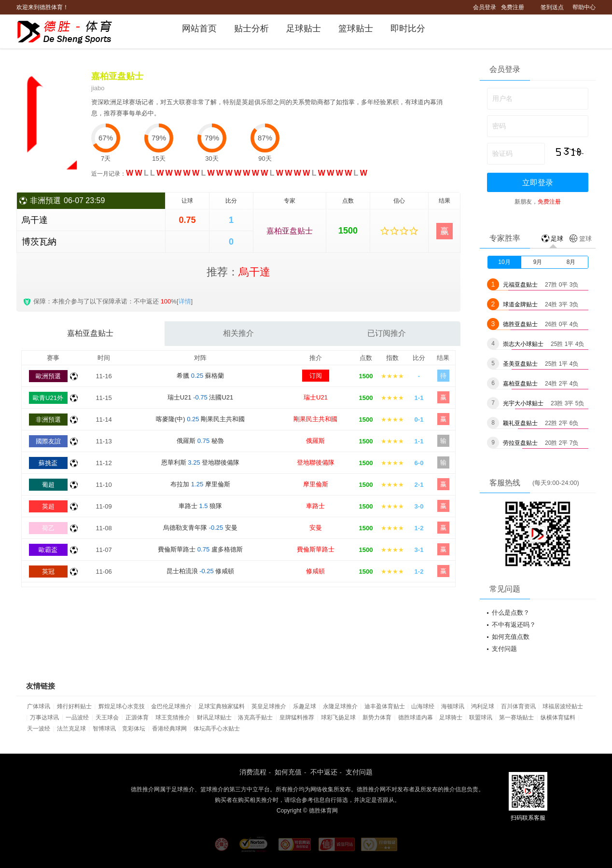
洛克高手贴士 (255, 717)
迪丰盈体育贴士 (385, 706)
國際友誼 (48, 441)
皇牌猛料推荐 (297, 717)
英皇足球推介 (269, 706)
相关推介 (238, 333)
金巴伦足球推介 (171, 706)
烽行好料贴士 (74, 706)
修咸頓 (315, 571)
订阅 (316, 376)
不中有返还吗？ (514, 625)
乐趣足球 (305, 706)
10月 (504, 262)
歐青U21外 (48, 398)
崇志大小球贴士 (523, 344)
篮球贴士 (356, 28)
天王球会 (107, 717)
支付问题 (504, 649)
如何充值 (288, 772)
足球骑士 (451, 717)
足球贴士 (304, 28)
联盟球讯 (481, 717)
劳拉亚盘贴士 (520, 443)
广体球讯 (39, 706)
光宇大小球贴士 (523, 403)
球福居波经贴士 (563, 706)
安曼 (316, 528)
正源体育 (137, 717)
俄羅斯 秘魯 (200, 441)
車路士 (315, 506)
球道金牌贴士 (520, 304)
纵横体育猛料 (558, 717)
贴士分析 (251, 28)
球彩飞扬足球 (338, 717)
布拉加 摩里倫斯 (200, 484)
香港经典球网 (169, 729)
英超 (48, 506)
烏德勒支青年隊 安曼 (200, 528)
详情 (185, 301)
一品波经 (77, 717)
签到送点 (552, 7)
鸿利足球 (483, 706)
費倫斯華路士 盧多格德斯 (200, 549)
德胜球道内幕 (416, 717)
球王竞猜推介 (173, 717)
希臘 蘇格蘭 (200, 376)
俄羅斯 (315, 441)
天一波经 (39, 729)
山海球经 (423, 706)
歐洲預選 (48, 376)
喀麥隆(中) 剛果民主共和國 (200, 419)
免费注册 (513, 7)
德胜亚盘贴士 (520, 324)
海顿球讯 (453, 706)
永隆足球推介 (340, 706)
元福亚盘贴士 (520, 285)
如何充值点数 (511, 637)
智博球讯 (104, 729)
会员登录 (485, 7)
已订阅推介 (387, 333)
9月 (538, 262)
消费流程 (253, 772)
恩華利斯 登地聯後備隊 (201, 462)
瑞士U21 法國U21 (201, 397)
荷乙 (48, 528)
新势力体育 (377, 717)
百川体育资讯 (518, 706)
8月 (571, 262)
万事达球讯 (44, 717)
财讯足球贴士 (214, 717)
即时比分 (408, 28)
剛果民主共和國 (315, 419)
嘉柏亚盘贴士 (290, 231)
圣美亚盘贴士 (520, 364)
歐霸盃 (48, 550)
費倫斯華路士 (316, 549)
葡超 (48, 485)
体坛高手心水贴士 (217, 729)
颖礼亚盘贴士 (520, 423)
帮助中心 (584, 7)
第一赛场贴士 (516, 717)
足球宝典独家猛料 (222, 706)
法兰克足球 (71, 729)
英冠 (48, 572)
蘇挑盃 (48, 463)
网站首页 (199, 28)
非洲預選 (48, 420)
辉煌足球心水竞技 (122, 706)
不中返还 (324, 772)
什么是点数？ (511, 613)
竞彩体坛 (134, 729)
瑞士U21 (316, 397)
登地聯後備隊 (316, 462)
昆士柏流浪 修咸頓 (201, 571)
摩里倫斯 (316, 484)
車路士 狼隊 (200, 506)
